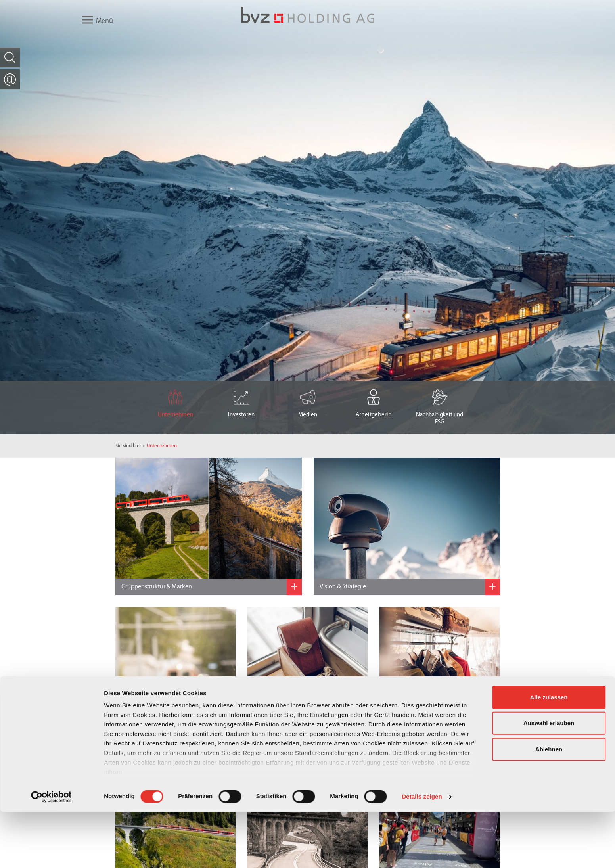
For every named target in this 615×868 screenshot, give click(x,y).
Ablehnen (549, 805)
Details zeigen (422, 852)
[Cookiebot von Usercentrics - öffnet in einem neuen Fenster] (51, 853)
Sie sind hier (128, 446)
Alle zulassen (549, 753)
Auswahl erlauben (549, 779)
